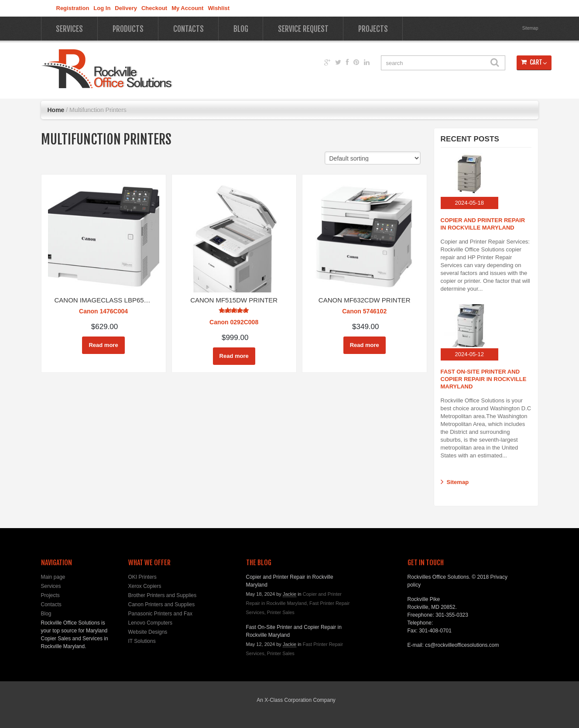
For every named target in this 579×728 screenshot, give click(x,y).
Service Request (303, 29)
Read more (103, 345)
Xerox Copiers (145, 586)
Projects (373, 29)
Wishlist (219, 8)
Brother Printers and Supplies (163, 595)
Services (69, 29)
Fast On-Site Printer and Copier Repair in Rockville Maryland (484, 379)
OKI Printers (142, 577)
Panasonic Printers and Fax (160, 614)
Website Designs (148, 632)
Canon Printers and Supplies (162, 604)
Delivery (126, 8)
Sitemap (530, 28)
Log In (102, 8)
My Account (187, 8)
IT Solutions (142, 641)
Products (128, 29)
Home (56, 110)
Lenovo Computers (150, 623)
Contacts (188, 29)
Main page (53, 577)
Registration (73, 8)
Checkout (154, 8)
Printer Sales (281, 612)
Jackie (289, 594)
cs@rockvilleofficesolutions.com (462, 645)
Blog (241, 29)
